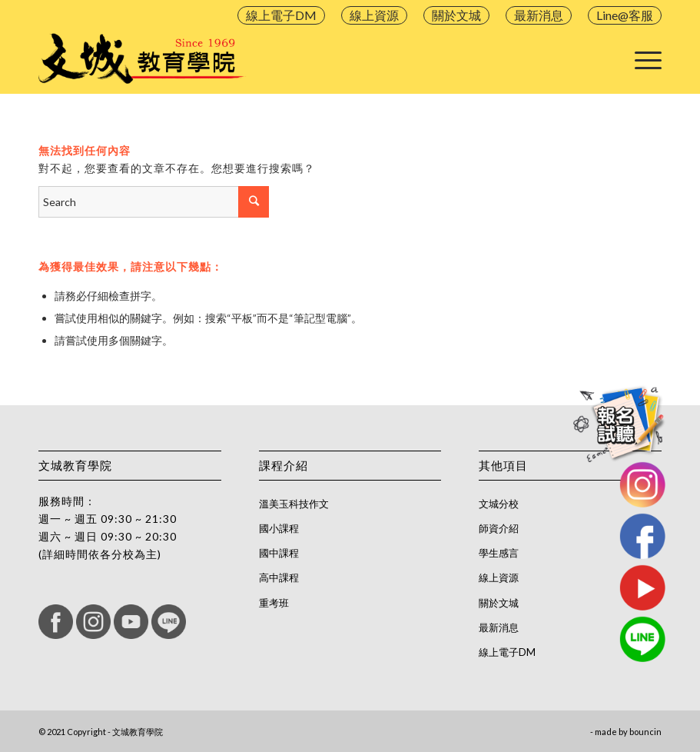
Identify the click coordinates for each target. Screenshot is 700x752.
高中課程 (279, 577)
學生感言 (499, 553)
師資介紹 (499, 528)
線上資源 (374, 15)
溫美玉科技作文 (294, 504)
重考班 (274, 603)
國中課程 (279, 553)
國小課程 (279, 528)
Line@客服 (625, 15)
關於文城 (456, 15)
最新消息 (539, 15)
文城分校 (499, 504)
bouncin (645, 732)
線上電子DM (281, 15)
